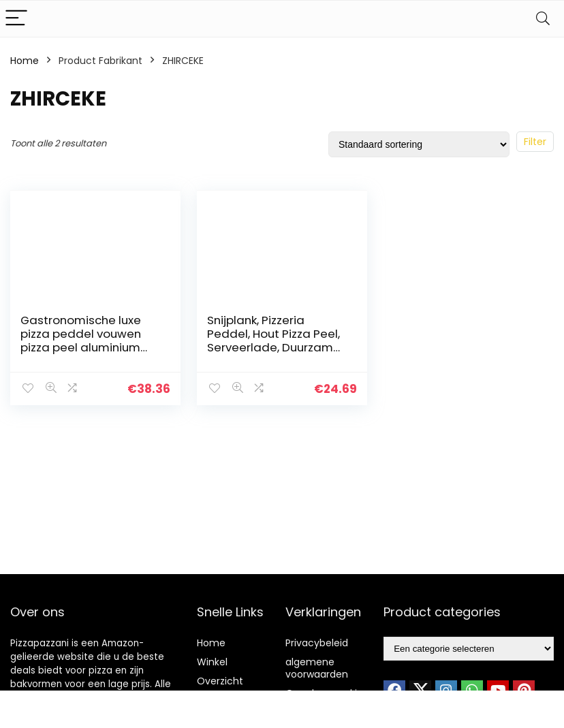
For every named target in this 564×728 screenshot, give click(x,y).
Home (25, 61)
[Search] (543, 19)
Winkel (212, 662)
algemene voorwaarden (317, 668)
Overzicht (220, 681)
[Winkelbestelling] (419, 144)
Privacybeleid (317, 643)
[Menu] (16, 19)
